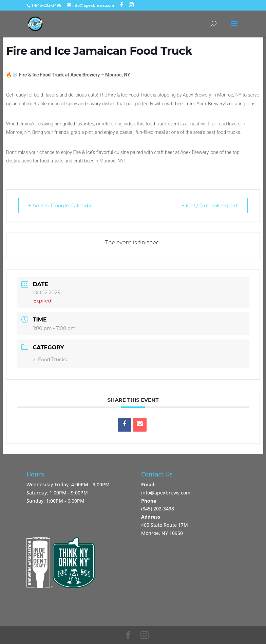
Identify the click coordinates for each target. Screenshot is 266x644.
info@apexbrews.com (166, 493)
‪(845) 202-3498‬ (158, 509)
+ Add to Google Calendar (61, 205)
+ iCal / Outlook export (210, 205)
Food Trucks (50, 360)
